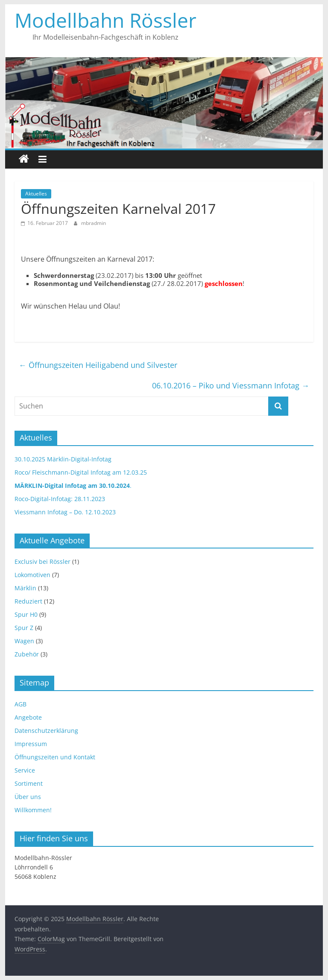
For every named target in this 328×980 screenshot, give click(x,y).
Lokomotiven (32, 575)
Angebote (28, 717)
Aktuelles (36, 194)
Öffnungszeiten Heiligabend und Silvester (98, 365)
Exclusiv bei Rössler (42, 561)
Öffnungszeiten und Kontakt (55, 757)
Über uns (28, 797)
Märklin (25, 588)
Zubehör (27, 654)
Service (25, 770)
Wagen (24, 641)
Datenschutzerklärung (46, 731)
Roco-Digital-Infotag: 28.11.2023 (60, 499)
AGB (20, 704)
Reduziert (28, 601)
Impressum (31, 744)
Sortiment (29, 783)
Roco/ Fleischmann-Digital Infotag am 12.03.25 (81, 472)
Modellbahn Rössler (105, 20)
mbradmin (94, 223)
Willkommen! (33, 810)
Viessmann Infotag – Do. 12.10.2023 (65, 512)
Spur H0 (26, 614)
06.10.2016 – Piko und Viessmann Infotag (231, 385)
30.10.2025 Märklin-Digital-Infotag (63, 459)
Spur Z (24, 628)
